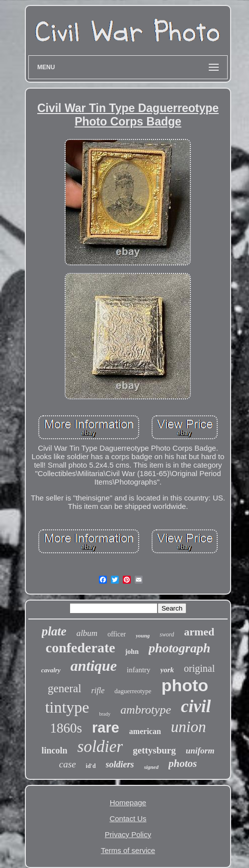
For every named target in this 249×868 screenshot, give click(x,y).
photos (183, 763)
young (143, 635)
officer (117, 634)
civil (196, 706)
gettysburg (154, 750)
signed (151, 767)
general (65, 688)
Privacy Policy (128, 834)
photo (185, 685)
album (87, 633)
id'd (91, 766)
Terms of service (128, 850)
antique (94, 666)
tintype (67, 707)
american (145, 731)
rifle (98, 690)
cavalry (51, 670)
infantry (138, 670)
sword (167, 634)
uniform (200, 751)
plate (54, 631)
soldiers (120, 764)
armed (199, 632)
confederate (81, 648)
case (68, 764)
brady (105, 714)
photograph (179, 648)
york (167, 670)
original (199, 668)
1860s (66, 728)
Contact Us (128, 818)
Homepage (128, 803)
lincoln (55, 750)
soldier (100, 746)
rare (106, 728)
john (132, 652)
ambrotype (146, 710)
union (189, 727)
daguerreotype (133, 691)
